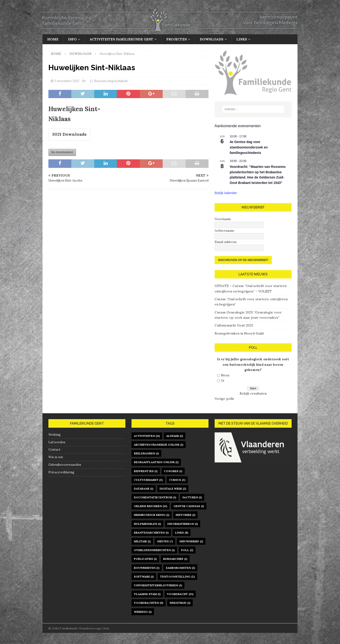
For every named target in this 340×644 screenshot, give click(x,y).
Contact (54, 450)
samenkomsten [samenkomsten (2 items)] (180, 568)
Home (53, 39)
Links (242, 39)
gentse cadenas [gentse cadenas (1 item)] (189, 506)
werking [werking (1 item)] (143, 612)
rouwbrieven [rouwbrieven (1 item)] (147, 568)
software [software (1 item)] (144, 577)
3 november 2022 (67, 81)
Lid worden (57, 442)
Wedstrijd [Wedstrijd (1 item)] (180, 603)
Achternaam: (224, 231)
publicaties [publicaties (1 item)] (145, 559)
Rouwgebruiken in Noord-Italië (239, 333)
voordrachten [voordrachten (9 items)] (149, 603)
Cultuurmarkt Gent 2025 (234, 325)
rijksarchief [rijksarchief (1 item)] (175, 559)
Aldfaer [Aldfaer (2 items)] (175, 436)
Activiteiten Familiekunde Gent (121, 39)
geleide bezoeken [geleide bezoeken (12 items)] (151, 506)
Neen (225, 375)
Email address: (226, 242)
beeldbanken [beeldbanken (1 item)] (146, 453)
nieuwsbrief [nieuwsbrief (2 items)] (191, 541)
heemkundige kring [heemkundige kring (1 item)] (152, 515)
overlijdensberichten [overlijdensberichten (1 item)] (154, 550)
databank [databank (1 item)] (144, 489)
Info (72, 39)
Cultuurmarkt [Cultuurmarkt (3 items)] (148, 480)
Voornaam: (223, 219)
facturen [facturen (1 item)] (192, 497)
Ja (223, 380)
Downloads (212, 39)
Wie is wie (56, 457)
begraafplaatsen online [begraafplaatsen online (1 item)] (156, 462)
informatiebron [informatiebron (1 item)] (183, 524)
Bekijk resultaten (253, 393)
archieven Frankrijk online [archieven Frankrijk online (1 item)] (159, 445)
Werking (55, 435)
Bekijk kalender (226, 193)
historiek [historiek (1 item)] (185, 515)
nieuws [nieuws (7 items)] (165, 541)
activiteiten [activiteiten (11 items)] (147, 436)
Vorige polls (224, 399)
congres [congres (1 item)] (173, 471)
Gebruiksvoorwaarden (65, 465)
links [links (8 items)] (182, 533)
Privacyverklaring (61, 472)
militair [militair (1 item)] (142, 541)
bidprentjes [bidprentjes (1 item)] (146, 471)
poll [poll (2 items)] (187, 550)
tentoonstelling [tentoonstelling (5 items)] (177, 577)
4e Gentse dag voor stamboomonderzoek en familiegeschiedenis (249, 147)
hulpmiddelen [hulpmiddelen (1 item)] (147, 524)
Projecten (176, 39)
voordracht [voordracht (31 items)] (180, 594)
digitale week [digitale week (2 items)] (173, 489)
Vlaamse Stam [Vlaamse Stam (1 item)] (147, 594)
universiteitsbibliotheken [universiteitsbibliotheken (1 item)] (158, 585)
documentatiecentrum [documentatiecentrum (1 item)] (155, 497)
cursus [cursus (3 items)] (177, 480)
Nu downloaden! (62, 152)
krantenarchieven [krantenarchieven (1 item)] (151, 533)
